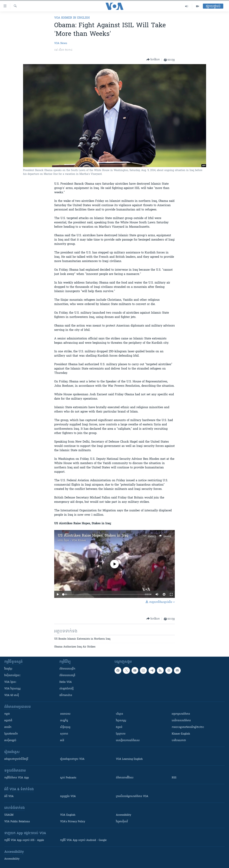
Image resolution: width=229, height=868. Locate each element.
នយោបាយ (65, 714)
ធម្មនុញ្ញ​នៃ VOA (68, 796)
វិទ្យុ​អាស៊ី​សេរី (122, 822)
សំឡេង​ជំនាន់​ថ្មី (66, 689)
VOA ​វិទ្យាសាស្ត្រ (12, 689)
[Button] (153, 60)
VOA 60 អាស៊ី (12, 695)
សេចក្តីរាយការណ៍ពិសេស (128, 741)
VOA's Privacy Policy (73, 822)
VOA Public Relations (17, 822)
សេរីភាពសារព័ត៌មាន (181, 721)
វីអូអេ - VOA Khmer (75, 540)
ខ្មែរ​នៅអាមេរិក (11, 734)
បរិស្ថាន (120, 714)
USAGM (9, 815)
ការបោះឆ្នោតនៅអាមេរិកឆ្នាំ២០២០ (188, 727)
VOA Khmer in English (72, 18)
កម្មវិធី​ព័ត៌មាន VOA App (17, 778)
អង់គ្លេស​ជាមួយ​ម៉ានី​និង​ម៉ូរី (16, 759)
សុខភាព (64, 734)
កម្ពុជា (7, 714)
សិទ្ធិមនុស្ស (65, 727)
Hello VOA (66, 682)
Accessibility (124, 815)
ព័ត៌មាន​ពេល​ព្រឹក (67, 669)
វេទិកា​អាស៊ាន (66, 695)
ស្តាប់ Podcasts (68, 778)
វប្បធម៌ (119, 727)
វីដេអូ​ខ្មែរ (8, 669)
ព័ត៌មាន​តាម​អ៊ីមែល (125, 778)
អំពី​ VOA (9, 796)
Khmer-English (181, 734)
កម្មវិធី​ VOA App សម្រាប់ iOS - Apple (24, 840)
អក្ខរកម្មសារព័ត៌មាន (181, 714)
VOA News (61, 43)
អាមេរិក (8, 727)
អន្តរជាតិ (8, 721)
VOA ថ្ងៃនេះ (10, 682)
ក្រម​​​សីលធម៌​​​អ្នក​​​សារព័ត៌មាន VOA (132, 796)
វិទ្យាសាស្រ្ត (121, 721)
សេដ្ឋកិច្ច (64, 721)
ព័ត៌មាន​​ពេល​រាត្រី (67, 676)
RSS (174, 778)
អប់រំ (62, 741)
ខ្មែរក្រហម (121, 734)
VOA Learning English (129, 759)
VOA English (68, 815)
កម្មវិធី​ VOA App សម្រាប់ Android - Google (83, 840)
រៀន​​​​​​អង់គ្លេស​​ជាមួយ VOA (72, 759)
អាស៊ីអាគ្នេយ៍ (10, 741)
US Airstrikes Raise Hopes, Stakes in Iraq (93, 536)
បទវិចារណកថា (179, 741)
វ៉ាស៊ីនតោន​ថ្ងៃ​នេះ (12, 676)
